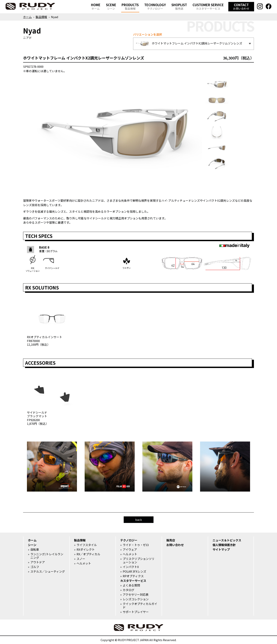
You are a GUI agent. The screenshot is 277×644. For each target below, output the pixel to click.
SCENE (111, 6)
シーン (32, 545)
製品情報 (41, 17)
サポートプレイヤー (136, 612)
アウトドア (38, 562)
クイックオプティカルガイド (140, 606)
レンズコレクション (136, 599)
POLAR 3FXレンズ (134, 571)
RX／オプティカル (88, 554)
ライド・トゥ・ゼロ (136, 545)
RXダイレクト (86, 549)
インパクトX (131, 567)
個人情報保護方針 (224, 545)
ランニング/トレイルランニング (47, 556)
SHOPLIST (179, 6)
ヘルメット (84, 563)
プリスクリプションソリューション (139, 560)
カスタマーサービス (133, 581)
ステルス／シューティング (48, 571)
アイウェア (130, 549)
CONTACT (241, 6)
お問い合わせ (175, 545)
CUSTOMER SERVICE (208, 6)
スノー (81, 559)
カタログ (128, 590)
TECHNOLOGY (155, 6)
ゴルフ (35, 567)
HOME (96, 6)
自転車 (35, 549)
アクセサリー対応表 (136, 595)
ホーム (27, 17)
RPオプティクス (133, 576)
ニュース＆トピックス (227, 540)
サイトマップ (221, 549)
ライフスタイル (87, 545)
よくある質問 (131, 585)
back (139, 520)
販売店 (171, 540)
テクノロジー (129, 540)
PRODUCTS (130, 6)
